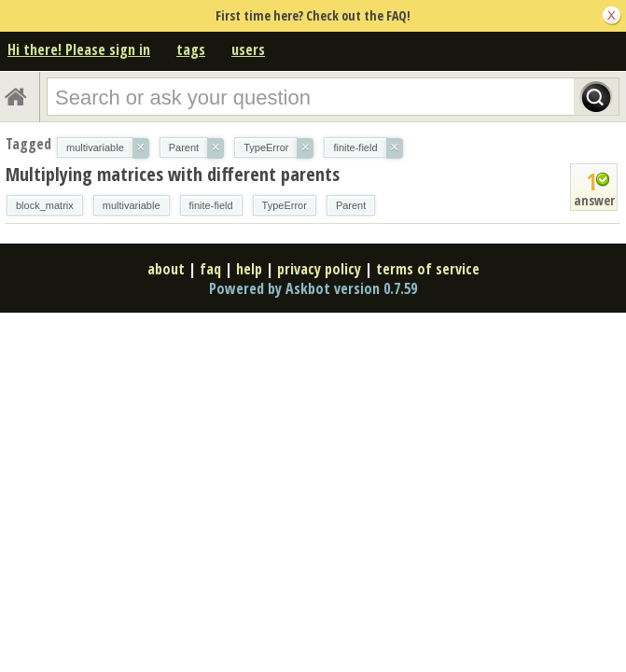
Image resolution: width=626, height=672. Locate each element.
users (248, 49)
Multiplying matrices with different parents (173, 174)
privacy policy (319, 269)
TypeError (285, 205)
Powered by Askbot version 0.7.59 (313, 288)
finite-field (211, 205)
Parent (351, 205)
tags (191, 49)
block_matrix (45, 205)
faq (210, 269)
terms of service (428, 269)
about (166, 269)
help (249, 269)
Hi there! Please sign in (79, 49)
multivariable (132, 205)
